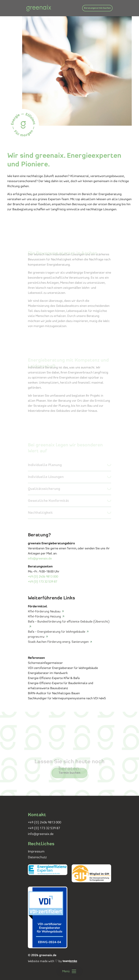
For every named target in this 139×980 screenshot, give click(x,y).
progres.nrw (36, 637)
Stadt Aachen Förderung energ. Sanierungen (58, 642)
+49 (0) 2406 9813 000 (43, 577)
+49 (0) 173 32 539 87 (43, 582)
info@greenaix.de (40, 559)
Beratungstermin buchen (97, 8)
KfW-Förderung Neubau (44, 611)
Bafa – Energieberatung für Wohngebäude (57, 632)
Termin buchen (69, 777)
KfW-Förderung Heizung (44, 617)
